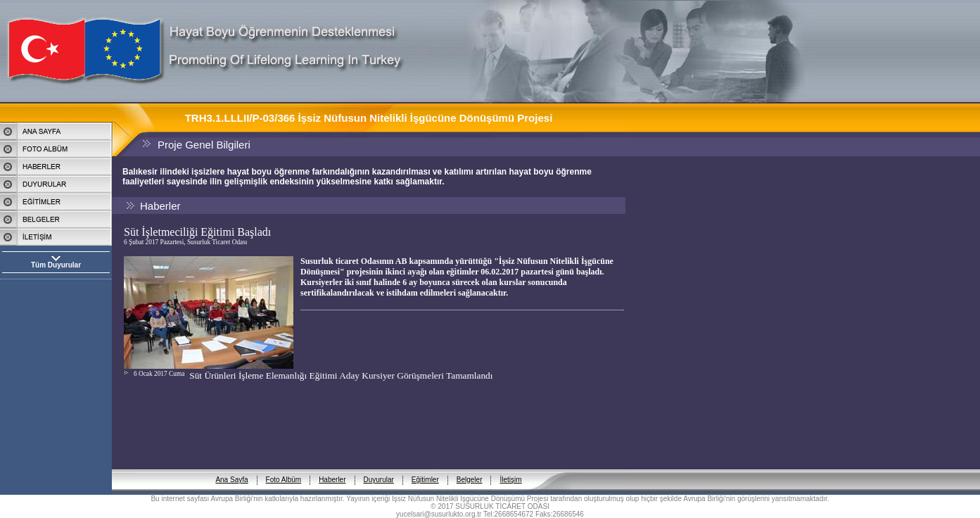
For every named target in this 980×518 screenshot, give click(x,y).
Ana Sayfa (231, 468)
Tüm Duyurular (56, 265)
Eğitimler (425, 468)
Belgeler (470, 468)
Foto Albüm (284, 468)
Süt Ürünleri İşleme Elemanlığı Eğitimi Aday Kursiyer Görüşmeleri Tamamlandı (341, 375)
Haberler (332, 468)
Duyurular (379, 468)
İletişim (510, 468)
